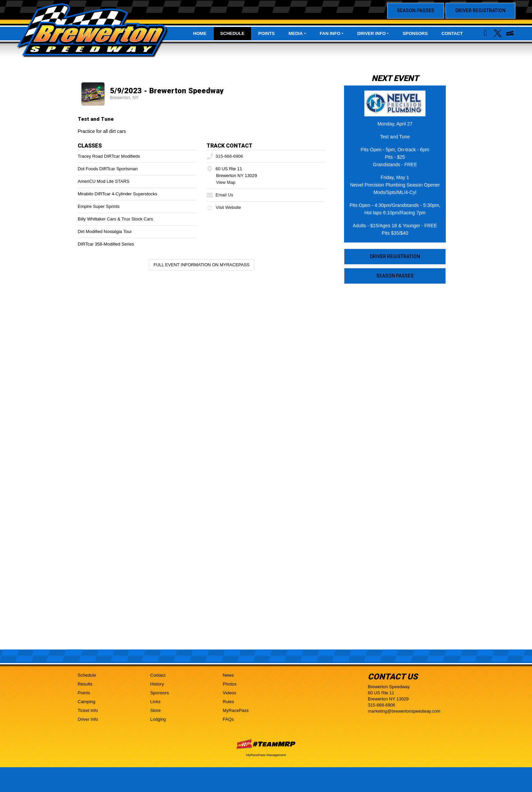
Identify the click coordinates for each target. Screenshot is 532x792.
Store (156, 710)
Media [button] (296, 33)
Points (266, 33)
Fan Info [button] (330, 33)
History (157, 684)
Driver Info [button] (372, 33)
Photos (230, 684)
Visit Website (224, 207)
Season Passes (416, 11)
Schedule (232, 33)
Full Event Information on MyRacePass (201, 265)
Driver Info (88, 719)
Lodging (158, 719)
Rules (229, 702)
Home (200, 33)
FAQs (229, 719)
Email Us (220, 195)
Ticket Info (88, 710)
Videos (230, 693)
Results (85, 684)
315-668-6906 (225, 156)
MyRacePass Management (266, 755)
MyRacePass (236, 710)
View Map (226, 182)
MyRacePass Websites (266, 744)
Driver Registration (480, 11)
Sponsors (415, 33)
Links (155, 702)
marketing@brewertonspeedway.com (404, 711)
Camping (87, 702)
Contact (452, 33)
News (229, 675)
